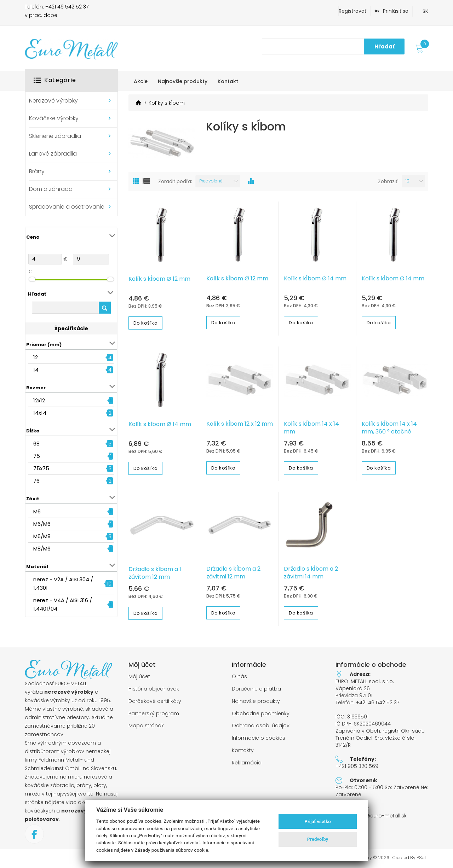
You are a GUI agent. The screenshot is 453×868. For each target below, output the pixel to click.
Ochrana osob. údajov (261, 726)
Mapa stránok (146, 726)
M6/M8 (42, 536)
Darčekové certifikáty (155, 701)
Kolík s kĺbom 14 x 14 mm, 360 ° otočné (389, 428)
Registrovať (352, 11)
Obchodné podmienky (261, 714)
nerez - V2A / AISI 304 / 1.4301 (63, 584)
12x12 (39, 400)
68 (36, 444)
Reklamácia (247, 763)
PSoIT (422, 858)
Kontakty (243, 750)
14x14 (40, 413)
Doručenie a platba (256, 689)
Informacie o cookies (259, 738)
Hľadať (385, 46)
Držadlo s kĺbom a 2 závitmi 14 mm (311, 573)
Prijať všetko (318, 822)
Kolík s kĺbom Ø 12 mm (159, 279)
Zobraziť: (388, 181)
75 (37, 456)
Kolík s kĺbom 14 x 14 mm (311, 428)
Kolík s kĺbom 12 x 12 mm (240, 424)
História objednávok (154, 689)
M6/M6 (42, 524)
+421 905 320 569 (357, 766)
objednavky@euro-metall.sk (371, 816)
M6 (37, 511)
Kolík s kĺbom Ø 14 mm (315, 279)
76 (36, 481)
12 (36, 357)
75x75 (41, 468)
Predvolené (211, 181)
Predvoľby (318, 839)
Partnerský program (154, 714)
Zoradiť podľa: (175, 181)
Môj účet (139, 677)
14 (36, 370)
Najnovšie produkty (256, 701)
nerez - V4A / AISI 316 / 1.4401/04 (63, 604)
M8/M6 (42, 549)
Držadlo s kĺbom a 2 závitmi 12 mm (233, 573)
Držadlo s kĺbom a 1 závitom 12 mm (155, 573)
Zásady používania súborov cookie (171, 850)
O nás (239, 677)
